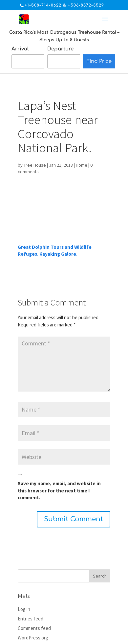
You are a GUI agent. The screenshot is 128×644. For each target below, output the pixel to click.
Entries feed (31, 619)
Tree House (35, 165)
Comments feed (34, 628)
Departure (60, 49)
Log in (24, 609)
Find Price (99, 61)
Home (82, 165)
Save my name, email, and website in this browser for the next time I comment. (59, 490)
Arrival (20, 49)
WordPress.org (33, 638)
